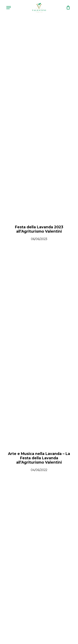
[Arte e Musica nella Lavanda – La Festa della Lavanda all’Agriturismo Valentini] (39, 350)
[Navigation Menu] (9, 8)
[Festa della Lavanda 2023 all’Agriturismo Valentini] (39, 123)
